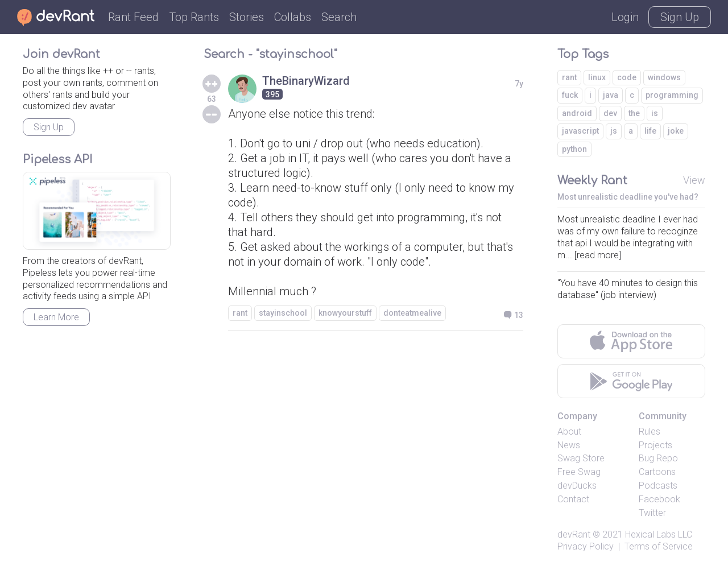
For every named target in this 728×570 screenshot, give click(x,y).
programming (672, 95)
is (655, 113)
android (577, 113)
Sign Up (680, 17)
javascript (580, 131)
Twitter (652, 513)
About (569, 431)
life (650, 131)
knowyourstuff (345, 313)
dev (610, 113)
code (627, 77)
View (694, 180)
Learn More (56, 317)
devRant (574, 534)
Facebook (659, 499)
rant (240, 313)
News (569, 445)
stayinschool (283, 313)
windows (664, 77)
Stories (247, 17)
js (614, 131)
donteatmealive (412, 313)
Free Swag (579, 472)
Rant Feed (133, 17)
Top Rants (194, 17)
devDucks (577, 486)
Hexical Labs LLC (659, 534)
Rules (650, 431)
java (611, 95)
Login (625, 17)
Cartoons (657, 472)
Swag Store (581, 458)
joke (676, 131)
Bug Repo (658, 458)
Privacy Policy (586, 546)
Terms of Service (659, 546)
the (634, 113)
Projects (655, 445)
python (574, 149)
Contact (573, 499)
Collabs (293, 17)
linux (597, 77)
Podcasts (658, 486)
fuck (570, 95)
